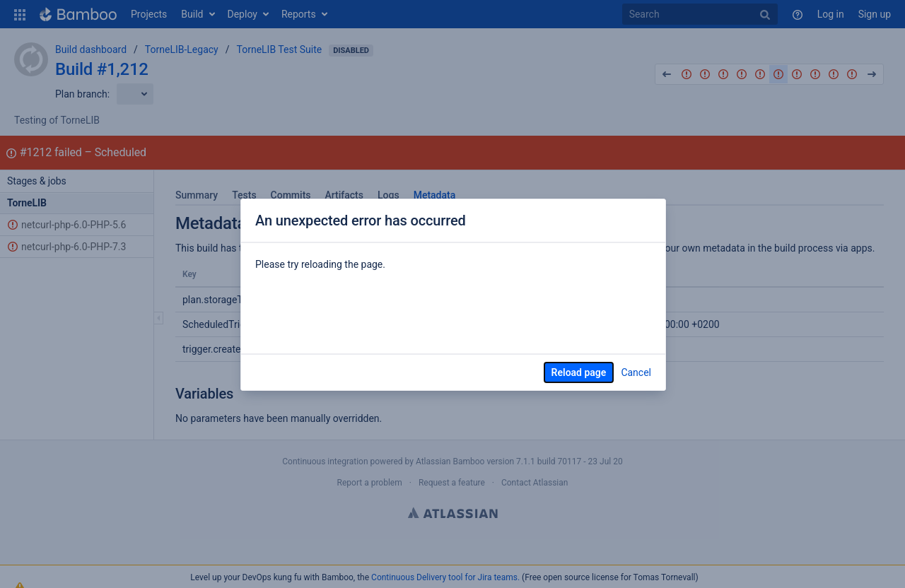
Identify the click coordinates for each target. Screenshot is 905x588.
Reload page (579, 372)
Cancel (636, 372)
